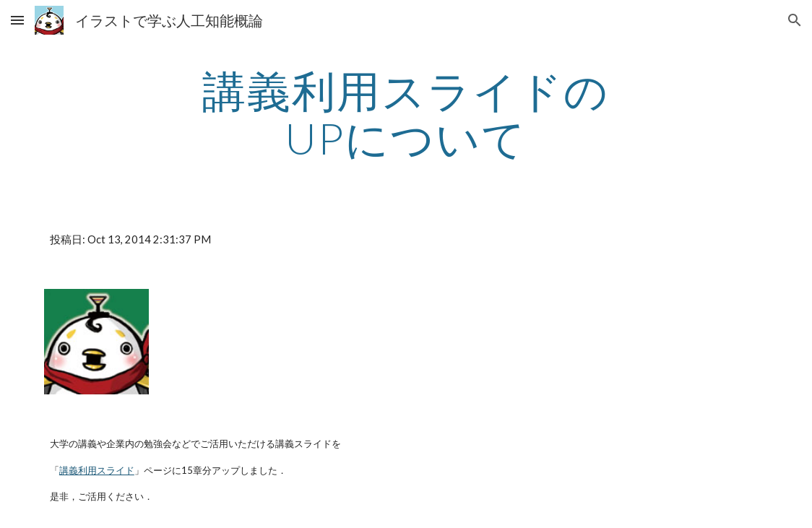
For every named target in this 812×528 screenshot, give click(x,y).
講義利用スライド (97, 470)
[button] (17, 20)
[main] (406, 114)
